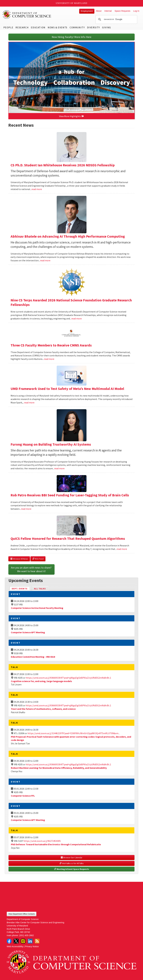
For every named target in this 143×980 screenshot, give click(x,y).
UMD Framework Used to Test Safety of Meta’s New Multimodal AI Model (67, 389)
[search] (116, 19)
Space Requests (122, 11)
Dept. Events (21, 588)
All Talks (40, 589)
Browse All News (19, 559)
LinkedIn (30, 941)
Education (38, 27)
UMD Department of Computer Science (27, 15)
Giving (107, 27)
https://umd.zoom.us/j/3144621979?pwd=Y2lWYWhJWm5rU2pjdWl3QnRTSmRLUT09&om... (74, 733)
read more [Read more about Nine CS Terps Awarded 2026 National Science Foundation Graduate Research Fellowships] (76, 318)
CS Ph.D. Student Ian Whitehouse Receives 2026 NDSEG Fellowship (63, 165)
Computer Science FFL (23, 796)
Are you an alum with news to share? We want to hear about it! (31, 569)
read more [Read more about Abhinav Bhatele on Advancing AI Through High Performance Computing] (45, 260)
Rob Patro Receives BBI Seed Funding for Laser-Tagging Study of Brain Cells (70, 495)
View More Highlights (72, 116)
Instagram (23, 941)
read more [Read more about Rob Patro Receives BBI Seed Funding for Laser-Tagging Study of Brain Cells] (26, 509)
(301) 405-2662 (26, 935)
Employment (87, 11)
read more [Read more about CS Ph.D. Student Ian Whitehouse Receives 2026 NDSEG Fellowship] (37, 189)
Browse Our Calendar (72, 858)
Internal (108, 11)
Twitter (16, 941)
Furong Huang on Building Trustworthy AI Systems (51, 444)
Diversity (93, 27)
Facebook (9, 941)
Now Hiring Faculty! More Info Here (71, 37)
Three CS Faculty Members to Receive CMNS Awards (51, 345)
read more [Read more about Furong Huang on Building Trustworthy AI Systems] (59, 468)
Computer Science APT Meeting (28, 632)
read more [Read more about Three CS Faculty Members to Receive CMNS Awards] (49, 359)
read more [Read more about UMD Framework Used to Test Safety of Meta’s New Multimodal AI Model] (29, 402)
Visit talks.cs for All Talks (72, 863)
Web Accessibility (15, 946)
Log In (136, 11)
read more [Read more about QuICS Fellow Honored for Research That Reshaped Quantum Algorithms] (122, 549)
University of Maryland (71, 3)
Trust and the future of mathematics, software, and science (43, 709)
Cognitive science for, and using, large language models (41, 681)
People (8, 27)
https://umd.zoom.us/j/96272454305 (42, 841)
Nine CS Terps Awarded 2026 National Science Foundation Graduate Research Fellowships (71, 302)
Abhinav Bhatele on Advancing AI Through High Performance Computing (68, 236)
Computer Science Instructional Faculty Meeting (37, 608)
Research (22, 27)
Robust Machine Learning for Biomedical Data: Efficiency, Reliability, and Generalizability (59, 768)
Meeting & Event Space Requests (72, 869)
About (99, 11)
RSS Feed (38, 559)
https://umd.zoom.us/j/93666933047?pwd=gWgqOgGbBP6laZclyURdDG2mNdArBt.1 (68, 678)
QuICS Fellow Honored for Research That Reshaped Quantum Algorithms (68, 539)
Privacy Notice (32, 946)
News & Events (58, 27)
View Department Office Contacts (22, 914)
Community (77, 27)
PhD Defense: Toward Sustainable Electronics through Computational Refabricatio (56, 844)
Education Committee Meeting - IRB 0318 (33, 657)
